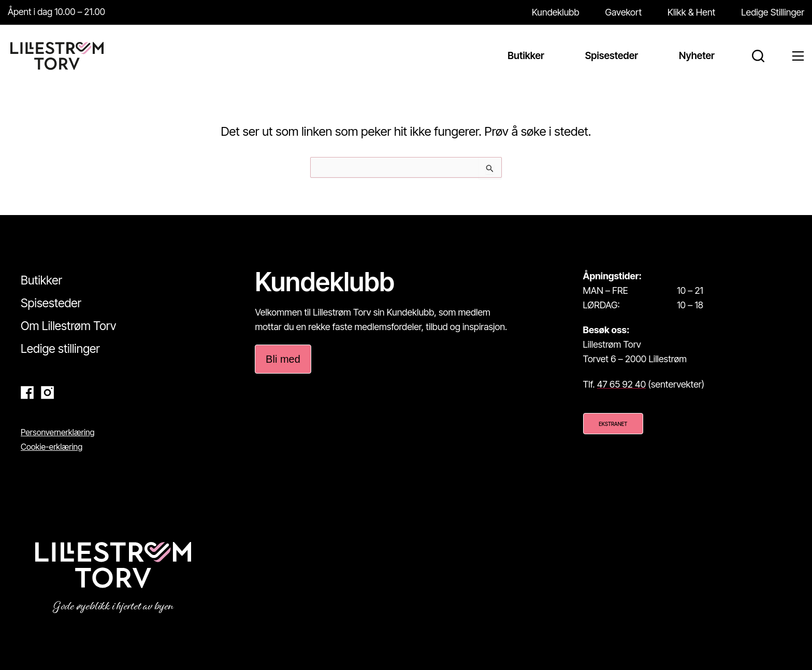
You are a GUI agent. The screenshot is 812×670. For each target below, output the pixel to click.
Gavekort (624, 12)
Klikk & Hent (691, 12)
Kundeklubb (556, 12)
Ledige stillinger (60, 349)
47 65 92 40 (621, 384)
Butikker (41, 280)
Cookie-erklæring (52, 447)
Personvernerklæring (58, 432)
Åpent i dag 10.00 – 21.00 (57, 12)
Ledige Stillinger (773, 12)
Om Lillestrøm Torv (68, 326)
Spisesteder (51, 303)
